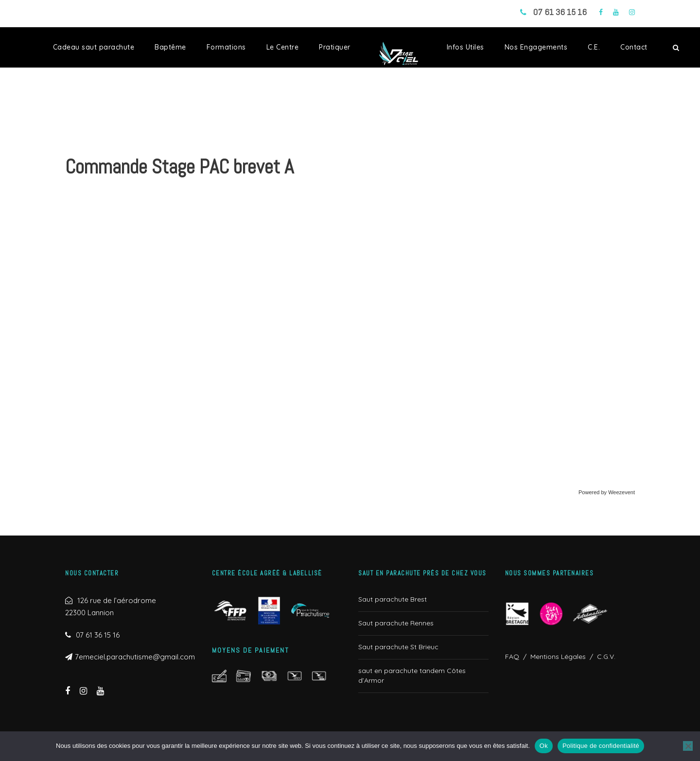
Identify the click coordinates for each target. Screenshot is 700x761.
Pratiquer (335, 47)
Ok (544, 746)
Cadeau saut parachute (94, 47)
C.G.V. (604, 657)
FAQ (512, 657)
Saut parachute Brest (393, 599)
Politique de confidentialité (601, 746)
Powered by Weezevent (607, 492)
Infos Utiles (465, 47)
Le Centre (283, 47)
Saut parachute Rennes (396, 623)
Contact (634, 47)
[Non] (688, 746)
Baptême (170, 47)
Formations (226, 47)
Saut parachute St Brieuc (398, 647)
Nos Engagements (536, 47)
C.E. (594, 47)
